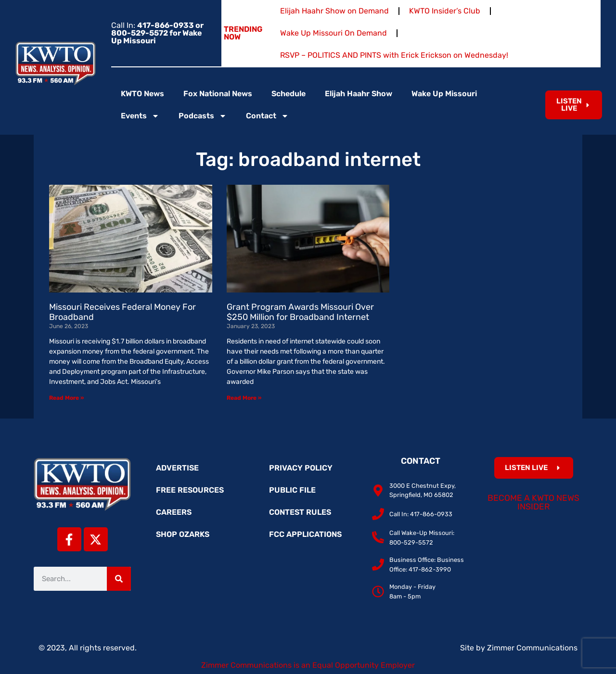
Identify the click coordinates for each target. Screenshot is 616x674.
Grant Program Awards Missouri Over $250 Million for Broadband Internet (300, 312)
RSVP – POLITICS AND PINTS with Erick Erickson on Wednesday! (394, 55)
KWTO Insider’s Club (445, 11)
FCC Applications (305, 534)
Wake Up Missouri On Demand (334, 33)
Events (140, 116)
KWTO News (142, 94)
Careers (174, 512)
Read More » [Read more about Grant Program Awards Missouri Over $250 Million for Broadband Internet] (244, 398)
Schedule (289, 94)
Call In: (157, 33)
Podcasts (203, 116)
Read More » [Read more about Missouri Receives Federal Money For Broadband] (66, 398)
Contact (267, 116)
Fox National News (218, 94)
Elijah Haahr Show (359, 94)
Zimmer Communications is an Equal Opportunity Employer (308, 665)
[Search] (119, 579)
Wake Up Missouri (444, 94)
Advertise (177, 468)
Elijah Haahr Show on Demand (334, 11)
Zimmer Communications (532, 648)
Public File (292, 490)
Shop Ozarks (183, 534)
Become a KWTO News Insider (533, 502)
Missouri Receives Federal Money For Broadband (122, 312)
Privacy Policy (301, 468)
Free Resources (190, 490)
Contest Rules (300, 512)
